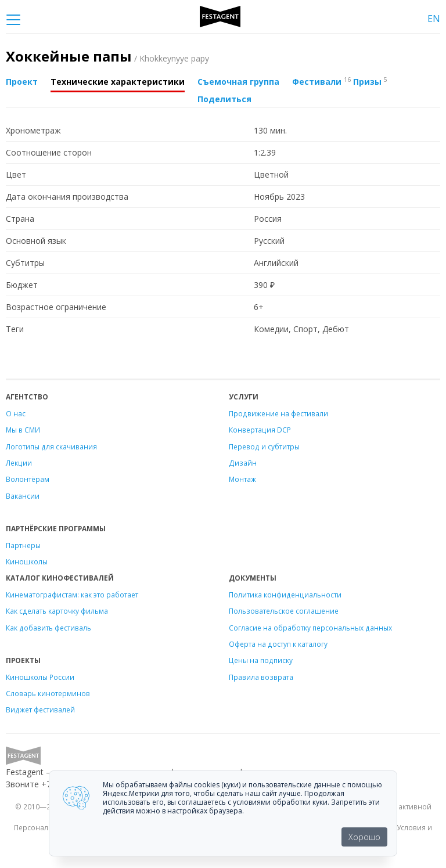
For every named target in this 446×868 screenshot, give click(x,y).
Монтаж (242, 479)
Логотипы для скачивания (51, 446)
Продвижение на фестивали (278, 413)
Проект (22, 82)
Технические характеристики (118, 82)
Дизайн (243, 463)
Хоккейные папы (107, 56)
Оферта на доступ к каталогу (278, 644)
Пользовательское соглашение (284, 611)
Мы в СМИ (23, 430)
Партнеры (23, 545)
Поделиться (224, 99)
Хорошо (364, 837)
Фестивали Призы (340, 81)
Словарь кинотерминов (48, 693)
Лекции (19, 463)
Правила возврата (261, 677)
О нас (16, 413)
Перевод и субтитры (264, 446)
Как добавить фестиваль (48, 628)
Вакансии (23, 496)
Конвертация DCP (260, 430)
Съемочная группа (238, 82)
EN (434, 19)
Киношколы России (40, 677)
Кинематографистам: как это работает (72, 595)
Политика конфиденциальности (285, 595)
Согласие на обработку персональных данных (310, 628)
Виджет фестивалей (40, 709)
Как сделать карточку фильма (57, 611)
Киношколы (27, 561)
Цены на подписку (261, 660)
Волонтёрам (28, 479)
